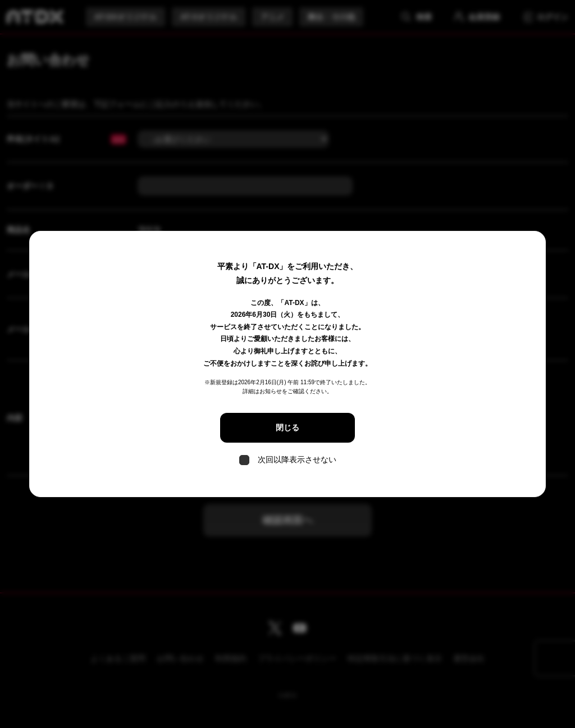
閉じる (287, 427)
